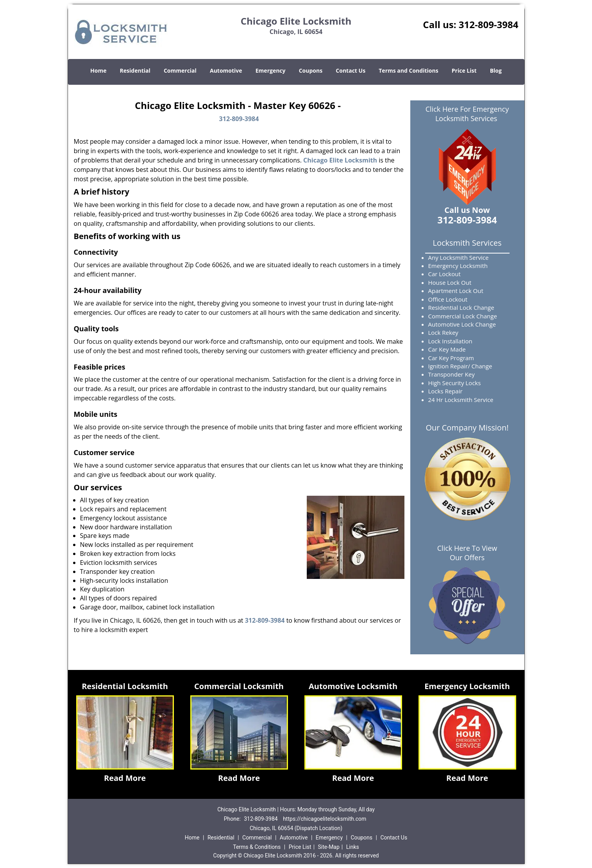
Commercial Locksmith (239, 686)
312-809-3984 (489, 24)
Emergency (271, 71)
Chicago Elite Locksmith (340, 160)
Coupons (311, 71)
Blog (496, 71)
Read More (125, 778)
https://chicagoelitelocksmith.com (325, 819)
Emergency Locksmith (467, 686)
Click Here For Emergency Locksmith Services (467, 114)
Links (353, 847)
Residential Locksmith (125, 686)
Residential (135, 71)
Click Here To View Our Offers (467, 553)
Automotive (226, 71)
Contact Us (351, 71)
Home (98, 71)
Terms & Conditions (257, 847)
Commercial (180, 71)
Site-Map (329, 847)
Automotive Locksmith (353, 686)
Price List (464, 71)
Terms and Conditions (408, 71)
